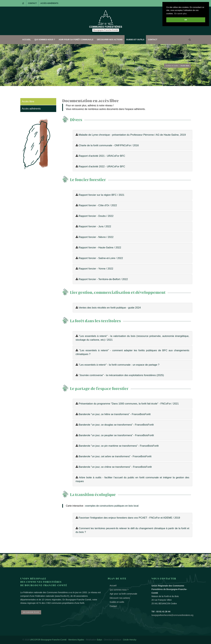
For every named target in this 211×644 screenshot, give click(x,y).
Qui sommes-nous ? (45, 40)
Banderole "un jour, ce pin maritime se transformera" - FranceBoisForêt (119, 446)
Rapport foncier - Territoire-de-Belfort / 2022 (103, 279)
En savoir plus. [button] (181, 14)
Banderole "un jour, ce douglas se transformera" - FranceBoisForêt (116, 425)
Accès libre (28, 101)
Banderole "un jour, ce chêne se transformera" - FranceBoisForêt (115, 467)
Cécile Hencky (130, 640)
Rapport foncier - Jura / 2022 (95, 226)
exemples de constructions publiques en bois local (112, 506)
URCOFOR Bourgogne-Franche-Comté (48, 640)
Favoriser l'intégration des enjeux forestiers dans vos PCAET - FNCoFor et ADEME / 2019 (129, 518)
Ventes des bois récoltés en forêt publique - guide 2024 (110, 308)
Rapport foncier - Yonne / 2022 (96, 269)
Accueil (27, 40)
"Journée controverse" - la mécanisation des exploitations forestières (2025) (121, 375)
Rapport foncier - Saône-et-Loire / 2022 (101, 258)
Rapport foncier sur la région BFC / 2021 (101, 195)
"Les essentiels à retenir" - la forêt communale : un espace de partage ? (119, 365)
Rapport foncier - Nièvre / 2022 (96, 237)
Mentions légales (76, 640)
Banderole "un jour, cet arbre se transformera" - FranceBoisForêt (115, 456)
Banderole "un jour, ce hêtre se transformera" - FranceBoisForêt (115, 414)
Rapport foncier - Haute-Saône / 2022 (100, 248)
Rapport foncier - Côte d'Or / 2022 (98, 205)
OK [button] (186, 20)
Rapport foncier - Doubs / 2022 (96, 216)
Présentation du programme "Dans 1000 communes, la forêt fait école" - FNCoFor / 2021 (129, 404)
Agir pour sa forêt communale (76, 40)
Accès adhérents (49, 3)
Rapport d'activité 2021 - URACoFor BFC (102, 156)
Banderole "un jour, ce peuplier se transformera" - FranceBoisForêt (116, 435)
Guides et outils (135, 40)
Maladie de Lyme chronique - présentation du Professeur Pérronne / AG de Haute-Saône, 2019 (132, 135)
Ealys (99, 640)
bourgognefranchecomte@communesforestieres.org (172, 615)
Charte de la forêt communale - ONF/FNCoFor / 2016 (109, 145)
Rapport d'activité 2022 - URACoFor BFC (102, 166)
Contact (32, 3)
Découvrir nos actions (110, 40)
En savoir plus (31, 612)
